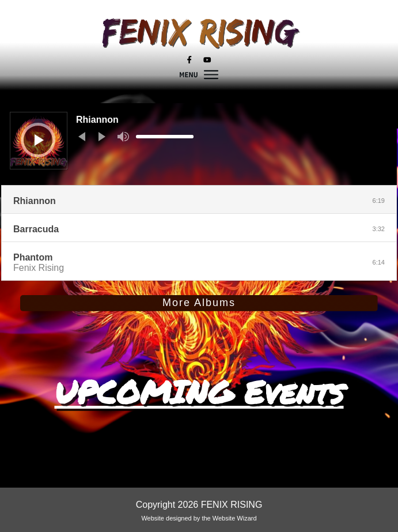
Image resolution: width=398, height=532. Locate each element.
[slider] (165, 137)
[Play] (39, 140)
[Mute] (123, 137)
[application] (199, 144)
